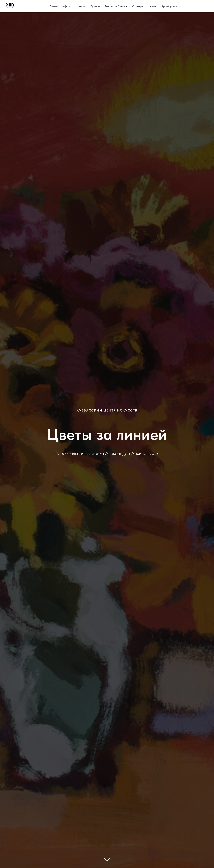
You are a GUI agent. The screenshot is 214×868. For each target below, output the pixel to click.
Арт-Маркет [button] (168, 6)
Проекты (95, 6)
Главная (54, 6)
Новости (80, 6)
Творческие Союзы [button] (115, 6)
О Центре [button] (137, 6)
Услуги (153, 6)
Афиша (67, 6)
